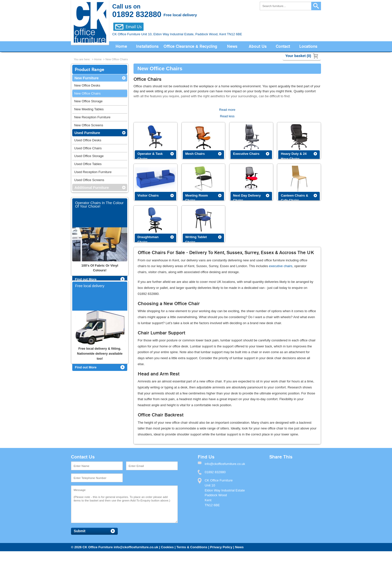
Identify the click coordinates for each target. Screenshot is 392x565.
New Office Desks (87, 85)
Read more (227, 110)
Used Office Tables (88, 164)
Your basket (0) (298, 56)
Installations (147, 46)
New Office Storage (88, 101)
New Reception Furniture (92, 117)
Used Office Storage (89, 156)
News (232, 46)
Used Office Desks (88, 140)
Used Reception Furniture (93, 172)
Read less (227, 116)
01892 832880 (215, 472)
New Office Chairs (117, 59)
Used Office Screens (89, 180)
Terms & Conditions (192, 547)
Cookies (167, 547)
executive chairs (281, 266)
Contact (283, 46)
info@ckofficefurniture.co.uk (136, 547)
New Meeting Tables (89, 109)
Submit (80, 531)
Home (121, 46)
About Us (258, 46)
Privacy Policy (221, 547)
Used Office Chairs (88, 148)
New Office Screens (89, 125)
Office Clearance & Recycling (190, 46)
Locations (308, 46)
